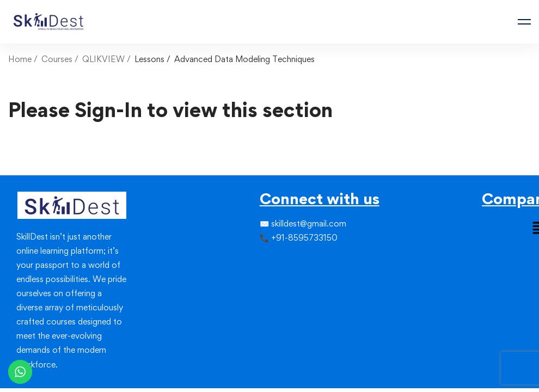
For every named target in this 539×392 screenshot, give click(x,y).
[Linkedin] (286, 260)
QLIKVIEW (103, 59)
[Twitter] (268, 260)
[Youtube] (286, 280)
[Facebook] (260, 260)
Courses (57, 59)
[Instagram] (277, 260)
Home (20, 59)
